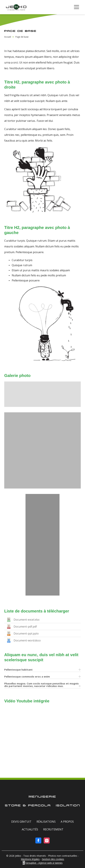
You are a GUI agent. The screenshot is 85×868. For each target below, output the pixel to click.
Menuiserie (42, 797)
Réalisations (46, 822)
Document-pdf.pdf (25, 627)
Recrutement (53, 829)
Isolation (68, 806)
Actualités (30, 829)
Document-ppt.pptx (26, 633)
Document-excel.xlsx (27, 620)
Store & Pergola (28, 806)
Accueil (8, 37)
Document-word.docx (27, 640)
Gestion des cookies (53, 859)
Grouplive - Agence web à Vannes (44, 863)
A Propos (67, 822)
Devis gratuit (21, 822)
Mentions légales (30, 859)
